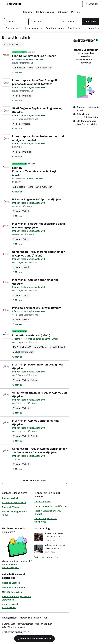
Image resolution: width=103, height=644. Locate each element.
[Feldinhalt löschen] (26, 22)
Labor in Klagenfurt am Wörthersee (46, 520)
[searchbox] (16, 22)
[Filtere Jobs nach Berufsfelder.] (15, 29)
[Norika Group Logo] (16, 633)
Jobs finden (90, 22)
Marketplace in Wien (12, 592)
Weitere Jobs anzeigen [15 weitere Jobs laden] (34, 480)
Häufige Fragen (10, 618)
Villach (26, 38)
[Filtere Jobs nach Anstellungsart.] (35, 29)
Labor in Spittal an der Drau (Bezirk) (48, 512)
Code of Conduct (44, 624)
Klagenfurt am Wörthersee (26, 347)
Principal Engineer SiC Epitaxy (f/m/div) (37, 199)
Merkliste (76, 12)
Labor (8, 38)
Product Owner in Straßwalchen (11, 606)
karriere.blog (42, 528)
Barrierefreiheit (25, 624)
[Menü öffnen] (4, 4)
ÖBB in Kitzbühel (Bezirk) (14, 587)
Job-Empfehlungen (45, 12)
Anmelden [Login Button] (92, 4)
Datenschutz (9, 624)
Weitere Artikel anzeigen (46, 557)
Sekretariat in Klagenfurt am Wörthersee (16, 598)
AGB (46, 618)
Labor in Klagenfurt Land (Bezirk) (50, 506)
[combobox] (16, 22)
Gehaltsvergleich (11, 568)
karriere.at (9, 578)
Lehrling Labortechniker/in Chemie (34, 56)
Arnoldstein (19, 68)
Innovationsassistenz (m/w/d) (31, 335)
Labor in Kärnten (43, 502)
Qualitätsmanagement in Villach (15, 513)
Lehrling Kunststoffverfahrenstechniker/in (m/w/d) (35, 171)
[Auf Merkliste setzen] (17, 73)
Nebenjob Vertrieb (11, 583)
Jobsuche (27, 12)
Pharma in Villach (10, 507)
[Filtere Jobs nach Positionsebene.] (57, 29)
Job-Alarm (63, 12)
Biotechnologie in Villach (14, 503)
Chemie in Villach (10, 498)
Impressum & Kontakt (30, 618)
